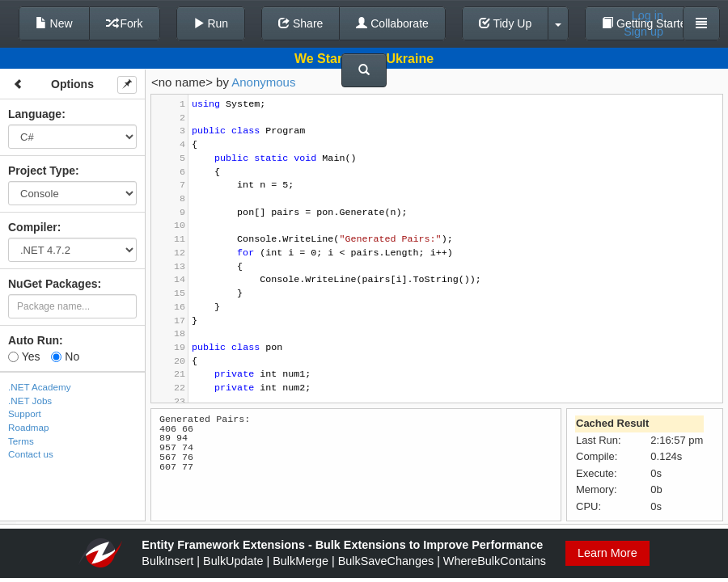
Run (211, 23)
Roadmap (29, 427)
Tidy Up (505, 23)
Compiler (33, 227)
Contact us (31, 454)
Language (35, 114)
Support (25, 413)
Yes (24, 356)
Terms (21, 441)
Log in (648, 15)
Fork (125, 23)
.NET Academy (40, 387)
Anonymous (263, 82)
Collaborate (392, 23)
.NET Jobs (30, 401)
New (54, 23)
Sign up (643, 32)
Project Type (42, 171)
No (65, 356)
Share (301, 23)
